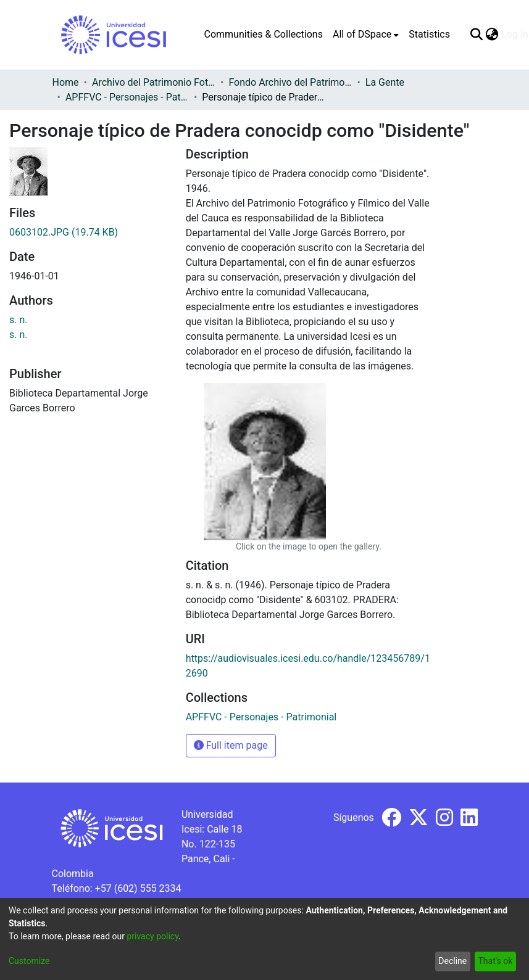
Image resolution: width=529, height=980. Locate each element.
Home (66, 82)
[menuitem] (366, 35)
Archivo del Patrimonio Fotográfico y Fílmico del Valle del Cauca (154, 82)
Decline (452, 961)
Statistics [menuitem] (429, 34)
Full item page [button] (231, 745)
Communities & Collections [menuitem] (264, 34)
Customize (29, 961)
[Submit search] (477, 35)
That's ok (495, 961)
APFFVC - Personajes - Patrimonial (127, 97)
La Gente (385, 82)
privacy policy (152, 936)
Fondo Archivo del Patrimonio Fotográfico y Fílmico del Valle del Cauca (290, 82)
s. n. (19, 320)
